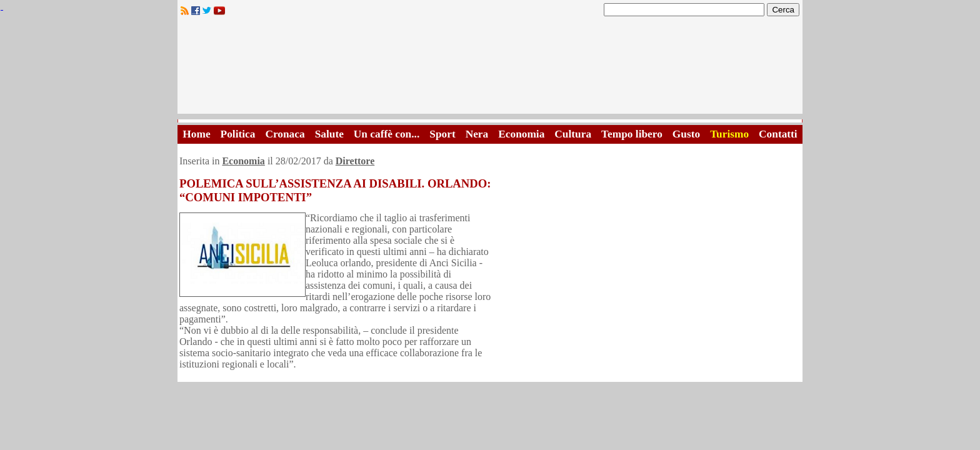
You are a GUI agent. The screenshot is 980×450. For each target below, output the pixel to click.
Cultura (573, 134)
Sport (442, 134)
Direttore (355, 161)
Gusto (686, 134)
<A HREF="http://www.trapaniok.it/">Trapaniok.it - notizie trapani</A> (490, 68)
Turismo (729, 134)
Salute (329, 134)
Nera (477, 134)
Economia (521, 134)
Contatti (778, 134)
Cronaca (285, 134)
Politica (238, 134)
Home (196, 134)
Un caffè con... (387, 134)
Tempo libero (632, 134)
